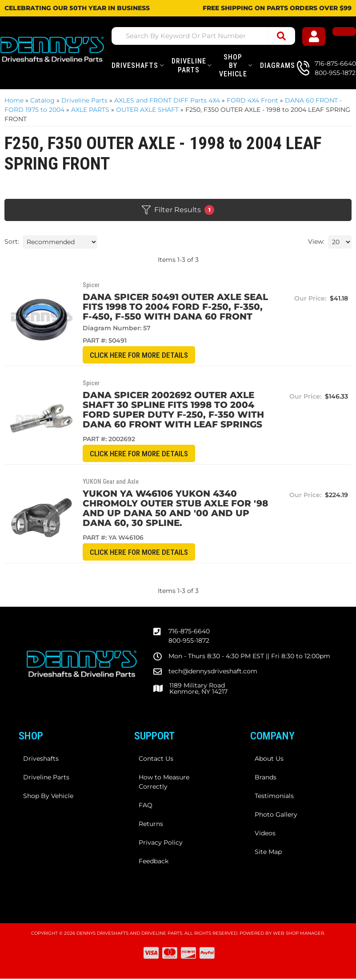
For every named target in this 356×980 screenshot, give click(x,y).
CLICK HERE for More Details (140, 355)
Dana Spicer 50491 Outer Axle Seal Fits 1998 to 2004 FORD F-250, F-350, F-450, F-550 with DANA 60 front (174, 307)
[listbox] (60, 242)
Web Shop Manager (298, 935)
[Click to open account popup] (318, 38)
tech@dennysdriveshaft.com (213, 672)
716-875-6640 (189, 632)
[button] (209, 36)
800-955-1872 (189, 642)
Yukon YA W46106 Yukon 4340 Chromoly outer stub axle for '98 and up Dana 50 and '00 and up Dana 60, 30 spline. (174, 509)
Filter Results (178, 210)
